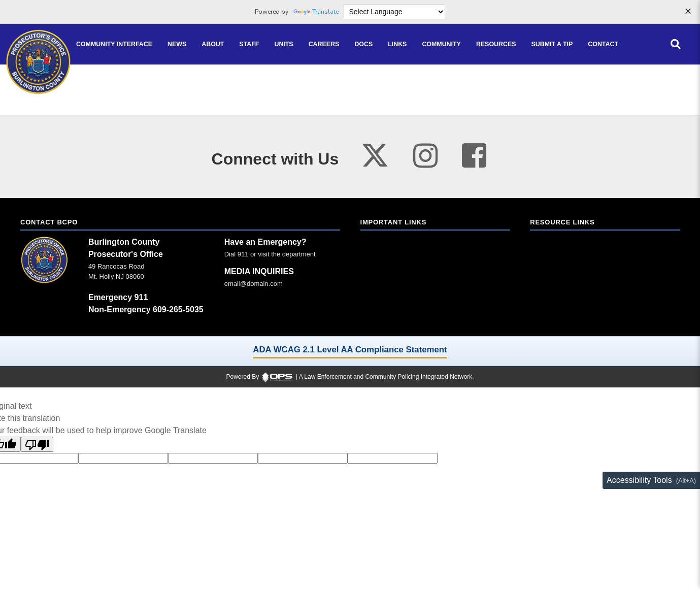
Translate (316, 12)
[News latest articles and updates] (177, 44)
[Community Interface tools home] (114, 44)
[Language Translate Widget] (394, 12)
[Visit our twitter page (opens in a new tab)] (375, 152)
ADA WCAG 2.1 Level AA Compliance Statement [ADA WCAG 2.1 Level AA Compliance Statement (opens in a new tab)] (350, 350)
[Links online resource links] (397, 44)
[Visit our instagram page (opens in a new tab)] (425, 156)
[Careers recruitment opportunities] (324, 44)
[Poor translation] (37, 444)
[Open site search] (676, 44)
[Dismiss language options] (688, 12)
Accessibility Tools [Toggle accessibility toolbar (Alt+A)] (639, 480)
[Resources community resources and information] (496, 44)
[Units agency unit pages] (284, 44)
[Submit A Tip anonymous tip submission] (552, 44)
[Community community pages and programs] (441, 44)
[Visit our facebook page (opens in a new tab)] (474, 156)
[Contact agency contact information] (603, 44)
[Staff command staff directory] (249, 44)
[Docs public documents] (363, 44)
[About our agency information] (213, 44)
